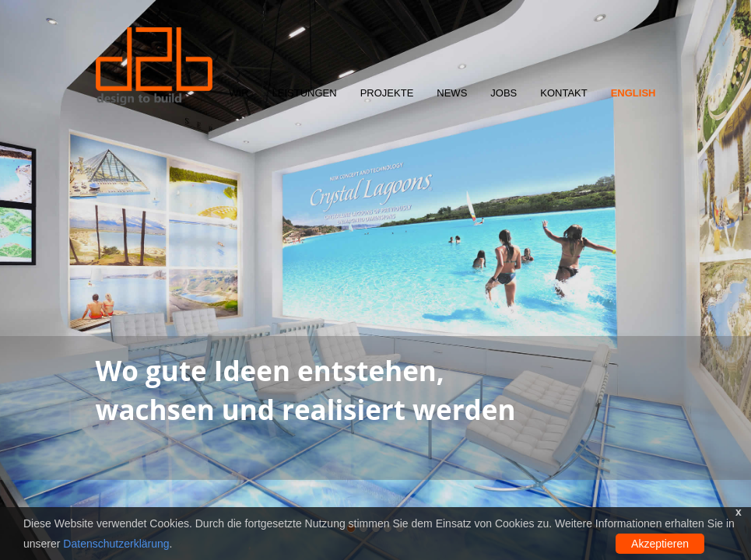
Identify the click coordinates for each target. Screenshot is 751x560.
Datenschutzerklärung (116, 544)
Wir (239, 93)
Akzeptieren (660, 544)
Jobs (504, 93)
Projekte (387, 93)
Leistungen (305, 93)
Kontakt (563, 93)
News (452, 93)
